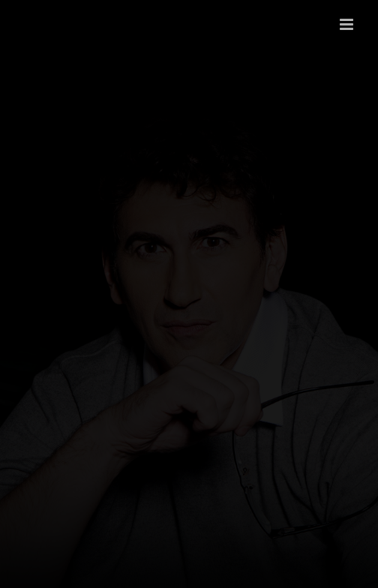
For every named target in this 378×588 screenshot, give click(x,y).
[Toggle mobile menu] (348, 24)
